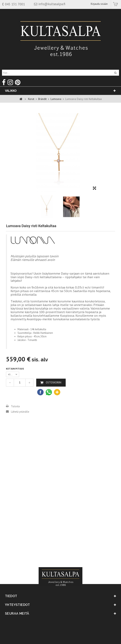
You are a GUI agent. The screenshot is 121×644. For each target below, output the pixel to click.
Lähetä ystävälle (20, 418)
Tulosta (15, 413)
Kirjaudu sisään (99, 4)
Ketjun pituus (15, 375)
